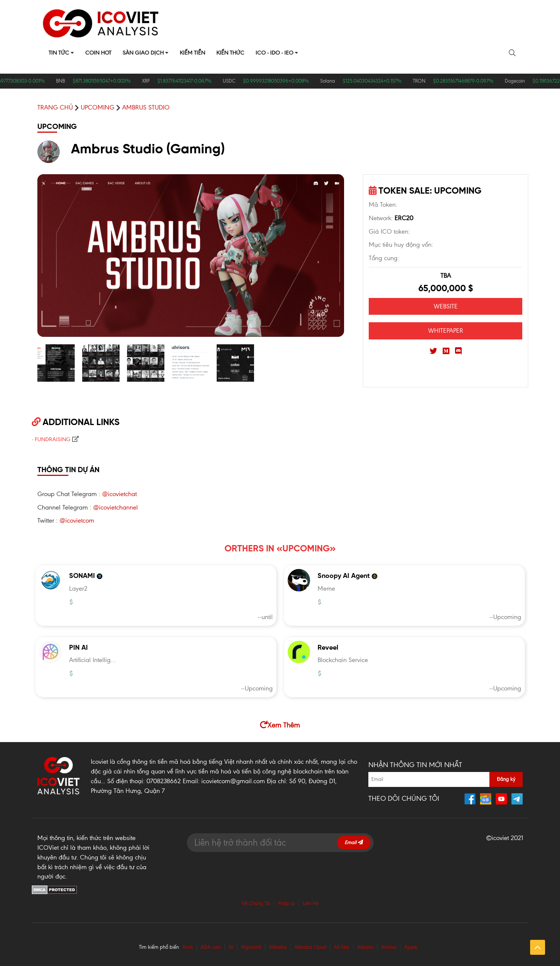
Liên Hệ (311, 903)
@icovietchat (119, 494)
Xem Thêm (280, 725)
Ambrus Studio (146, 107)
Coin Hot (98, 53)
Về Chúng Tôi (256, 903)
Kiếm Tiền (192, 53)
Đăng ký (506, 779)
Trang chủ (55, 107)
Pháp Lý (286, 903)
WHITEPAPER (446, 330)
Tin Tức (59, 53)
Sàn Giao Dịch (143, 53)
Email (354, 842)
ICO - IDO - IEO (274, 53)
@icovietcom (77, 520)
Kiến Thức (230, 53)
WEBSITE (446, 306)
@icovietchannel (115, 507)
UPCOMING (98, 107)
